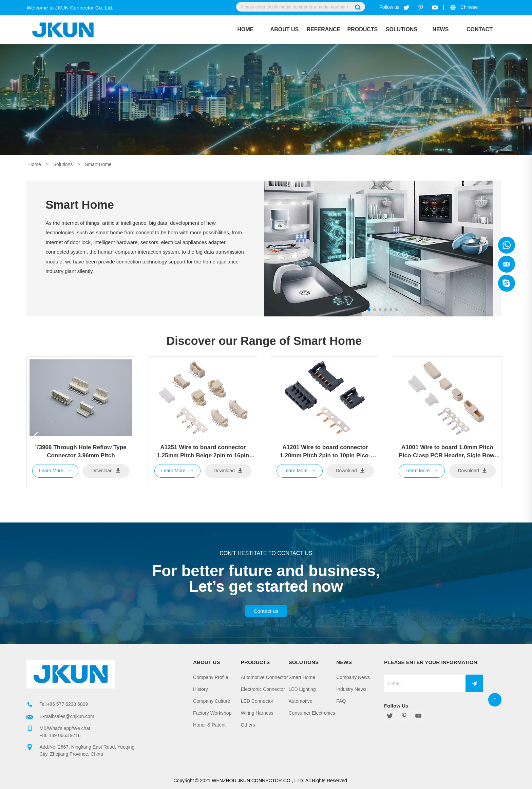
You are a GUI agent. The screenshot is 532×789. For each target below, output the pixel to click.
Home (245, 29)
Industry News (351, 689)
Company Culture (212, 701)
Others (248, 725)
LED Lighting (302, 689)
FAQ (341, 701)
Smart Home (98, 164)
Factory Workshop (212, 713)
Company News (353, 677)
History (201, 689)
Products (363, 29)
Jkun (507, 245)
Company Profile (211, 677)
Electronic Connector (263, 689)
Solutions (402, 29)
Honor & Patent (209, 725)
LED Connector (257, 701)
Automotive (301, 701)
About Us (285, 29)
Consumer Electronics (312, 713)
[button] (493, 439)
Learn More (55, 471)
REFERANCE (324, 29)
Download (106, 470)
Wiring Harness (257, 713)
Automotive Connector (264, 677)
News (440, 29)
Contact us (266, 611)
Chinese (469, 7)
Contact (480, 29)
